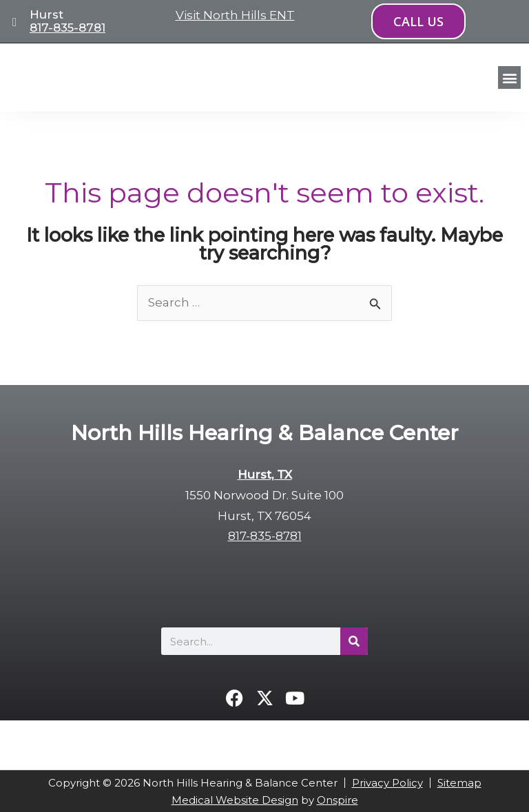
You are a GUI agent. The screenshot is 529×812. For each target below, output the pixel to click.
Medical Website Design (235, 800)
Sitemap (459, 783)
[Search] (354, 641)
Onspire (338, 800)
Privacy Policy (387, 783)
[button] (509, 77)
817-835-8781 (68, 28)
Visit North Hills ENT (235, 15)
